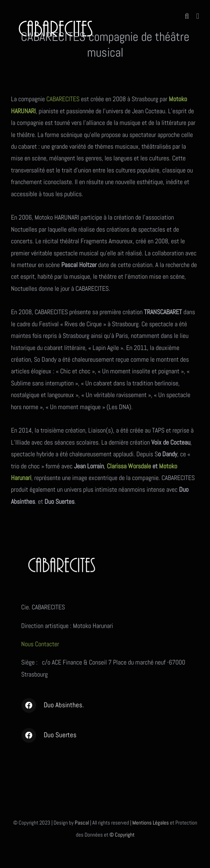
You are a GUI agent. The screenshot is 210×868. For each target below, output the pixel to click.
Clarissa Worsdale (129, 466)
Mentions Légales (151, 823)
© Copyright (122, 835)
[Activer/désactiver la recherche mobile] (187, 16)
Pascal (82, 823)
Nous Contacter (41, 644)
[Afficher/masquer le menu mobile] (198, 16)
